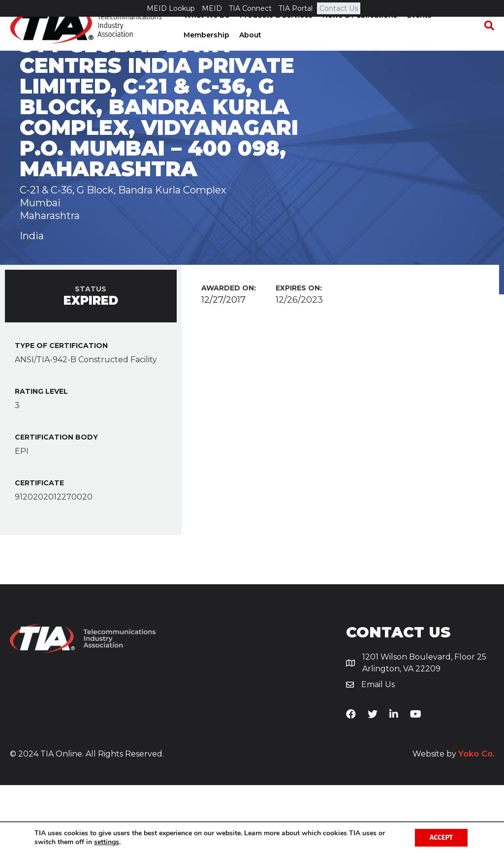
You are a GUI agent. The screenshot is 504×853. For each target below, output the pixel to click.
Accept (441, 837)
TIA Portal (296, 8)
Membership (205, 52)
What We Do (206, 32)
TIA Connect (250, 8)
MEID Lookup (171, 8)
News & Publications (359, 32)
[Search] (487, 42)
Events (418, 32)
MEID (212, 8)
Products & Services (275, 32)
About (249, 52)
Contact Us (339, 8)
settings (107, 842)
